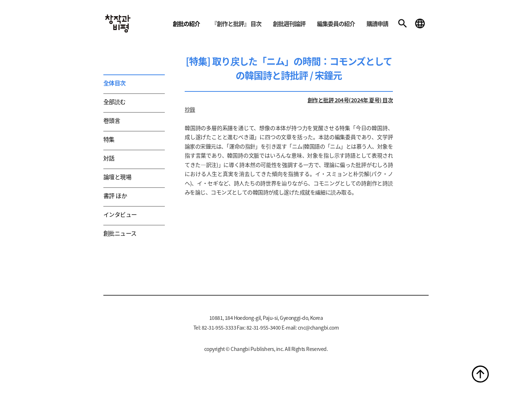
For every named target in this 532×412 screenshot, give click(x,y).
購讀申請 (377, 23)
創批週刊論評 (289, 23)
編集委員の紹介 (336, 23)
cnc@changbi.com (318, 327)
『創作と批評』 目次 (236, 23)
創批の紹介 (186, 23)
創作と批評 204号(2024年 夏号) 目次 (350, 100)
